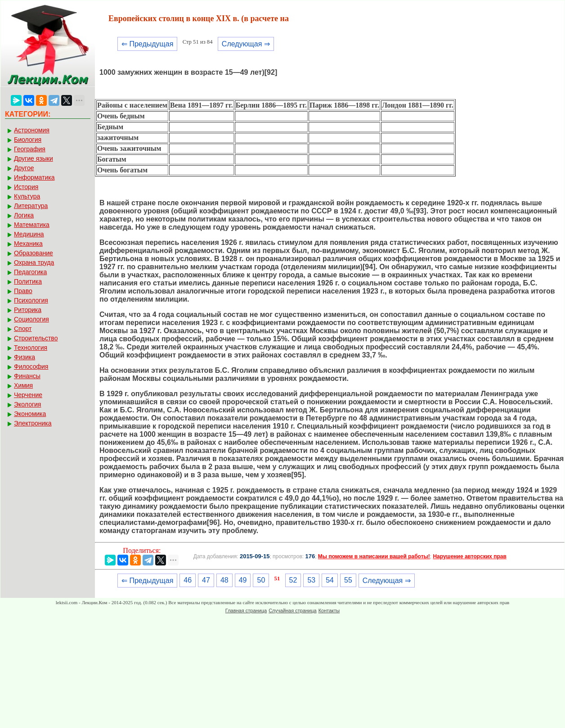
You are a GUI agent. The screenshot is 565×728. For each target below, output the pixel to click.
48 (224, 580)
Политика (28, 281)
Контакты (329, 610)
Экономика (30, 414)
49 (243, 580)
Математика (32, 225)
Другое (24, 168)
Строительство (36, 338)
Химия (23, 385)
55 (348, 580)
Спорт (23, 329)
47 (206, 580)
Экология (27, 404)
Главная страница (246, 610)
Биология (28, 140)
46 (188, 580)
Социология (31, 319)
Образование (34, 253)
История (26, 187)
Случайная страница (292, 610)
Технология (31, 348)
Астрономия (32, 130)
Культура (27, 196)
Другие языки (34, 158)
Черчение (28, 395)
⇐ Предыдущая (147, 44)
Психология (31, 300)
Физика (25, 357)
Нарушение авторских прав (469, 556)
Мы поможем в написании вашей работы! (374, 556)
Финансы (27, 376)
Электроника (33, 423)
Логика (24, 215)
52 (293, 580)
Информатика (34, 177)
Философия (31, 366)
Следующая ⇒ (246, 44)
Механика (28, 244)
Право (23, 291)
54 (330, 580)
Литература (31, 206)
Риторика (28, 310)
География (30, 149)
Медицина (29, 234)
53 (311, 580)
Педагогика (30, 272)
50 (261, 580)
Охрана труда (34, 262)
